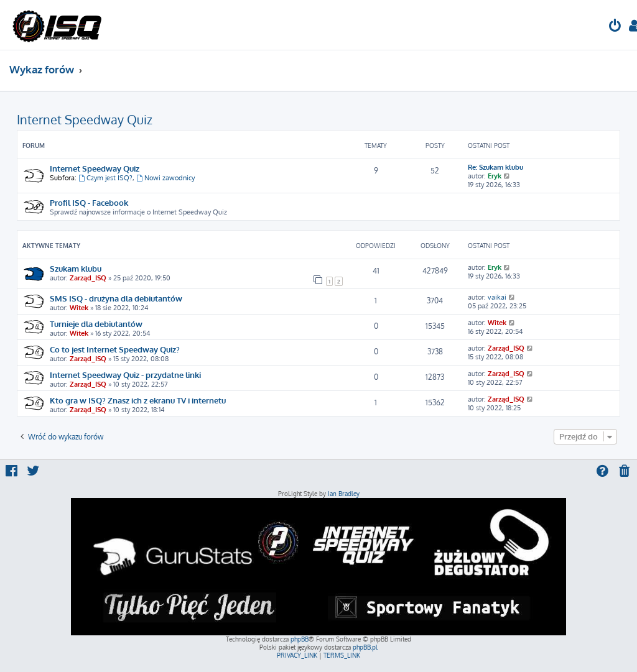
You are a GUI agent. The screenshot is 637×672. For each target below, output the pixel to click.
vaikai (497, 297)
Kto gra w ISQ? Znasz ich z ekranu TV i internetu (138, 400)
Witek (79, 308)
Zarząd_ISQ (88, 278)
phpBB (300, 639)
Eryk (495, 176)
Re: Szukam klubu (495, 167)
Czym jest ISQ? (105, 178)
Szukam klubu (76, 268)
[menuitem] (615, 27)
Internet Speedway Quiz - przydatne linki (125, 375)
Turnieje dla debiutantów (96, 324)
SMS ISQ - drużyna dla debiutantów (116, 298)
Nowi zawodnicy (165, 178)
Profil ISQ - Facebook (89, 202)
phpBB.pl (365, 647)
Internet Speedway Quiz (85, 119)
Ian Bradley (344, 494)
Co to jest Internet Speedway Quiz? (115, 349)
